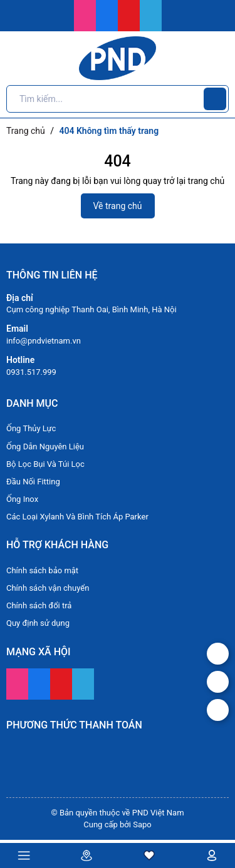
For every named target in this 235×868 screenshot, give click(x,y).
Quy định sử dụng (38, 623)
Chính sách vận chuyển (48, 588)
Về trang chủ (118, 206)
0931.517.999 (31, 372)
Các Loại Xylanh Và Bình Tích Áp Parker (77, 517)
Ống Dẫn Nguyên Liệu (45, 447)
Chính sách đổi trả (39, 605)
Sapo (142, 825)
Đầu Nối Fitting (33, 482)
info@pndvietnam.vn (44, 341)
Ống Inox (22, 499)
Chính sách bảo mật (42, 570)
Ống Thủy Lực (31, 428)
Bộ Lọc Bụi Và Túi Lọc (45, 464)
